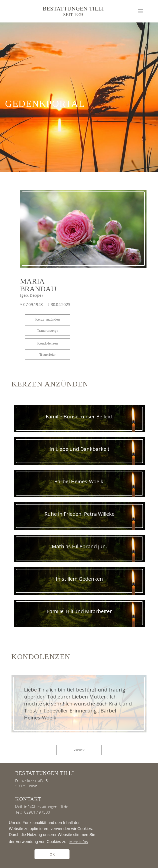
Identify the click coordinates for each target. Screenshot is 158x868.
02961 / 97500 (37, 812)
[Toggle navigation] (140, 11)
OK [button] (52, 854)
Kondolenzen (47, 343)
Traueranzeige (48, 331)
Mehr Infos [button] (79, 842)
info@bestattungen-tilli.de (46, 807)
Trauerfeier (47, 354)
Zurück (79, 750)
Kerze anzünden (47, 319)
